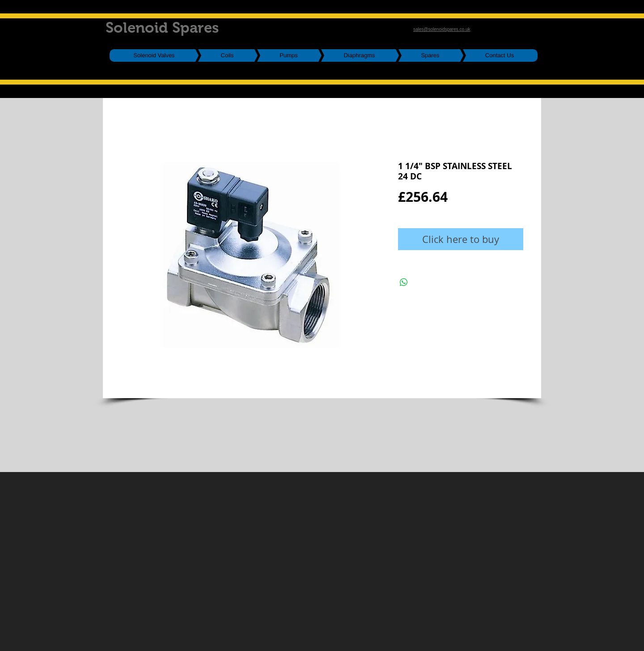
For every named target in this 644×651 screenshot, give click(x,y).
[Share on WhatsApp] (404, 282)
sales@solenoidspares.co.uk (442, 29)
